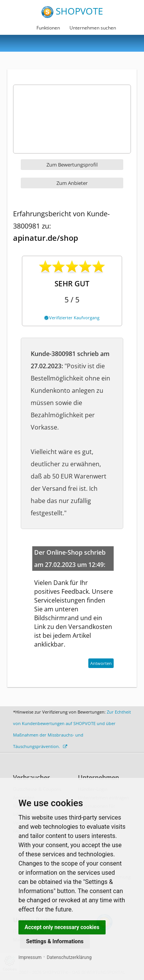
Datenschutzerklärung (69, 957)
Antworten (101, 663)
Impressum (30, 957)
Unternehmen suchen (93, 28)
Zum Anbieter (72, 183)
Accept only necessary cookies (62, 927)
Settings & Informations (55, 941)
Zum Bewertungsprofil (72, 165)
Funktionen (48, 28)
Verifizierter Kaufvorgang (72, 318)
